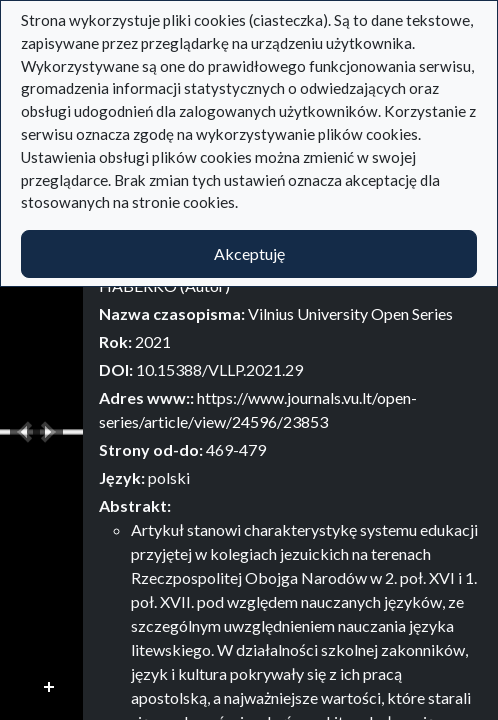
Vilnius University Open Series (350, 313)
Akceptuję (249, 253)
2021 (153, 341)
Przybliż (50, 688)
